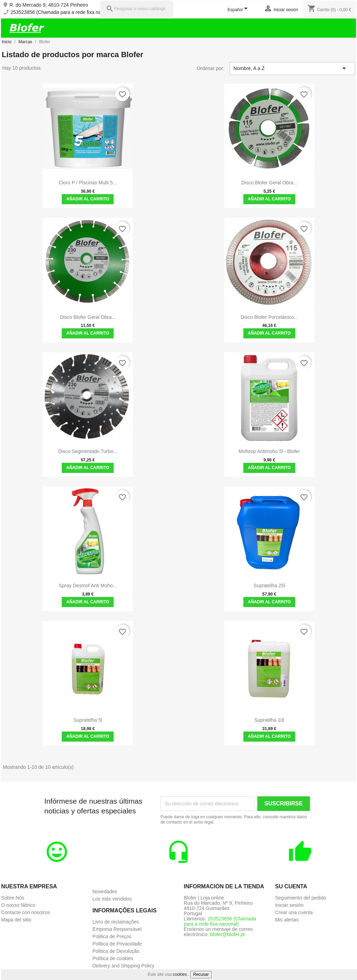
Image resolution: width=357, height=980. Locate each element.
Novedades (105, 891)
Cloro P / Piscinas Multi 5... (88, 183)
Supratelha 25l (269, 585)
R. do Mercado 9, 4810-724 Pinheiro (49, 5)
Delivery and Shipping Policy (123, 966)
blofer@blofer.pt (227, 934)
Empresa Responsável (117, 929)
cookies (180, 974)
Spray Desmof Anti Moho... (88, 585)
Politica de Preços (112, 936)
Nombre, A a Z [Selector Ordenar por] (291, 68)
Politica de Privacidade (117, 944)
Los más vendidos (112, 899)
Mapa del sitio (16, 920)
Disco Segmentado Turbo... (88, 451)
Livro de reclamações (116, 922)
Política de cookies (113, 958)
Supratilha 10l (269, 720)
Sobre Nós (13, 898)
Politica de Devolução (116, 951)
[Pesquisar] (137, 9)
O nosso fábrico (18, 905)
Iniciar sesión (289, 905)
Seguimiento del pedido (301, 898)
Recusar (201, 974)
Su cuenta (291, 886)
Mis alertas (287, 920)
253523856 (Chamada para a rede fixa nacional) (63, 12)
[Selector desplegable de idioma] (239, 10)
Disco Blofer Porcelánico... (269, 317)
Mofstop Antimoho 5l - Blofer (269, 451)
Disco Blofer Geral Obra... (269, 183)
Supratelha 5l (88, 720)
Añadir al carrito (88, 199)
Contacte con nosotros (25, 912)
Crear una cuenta (294, 912)
